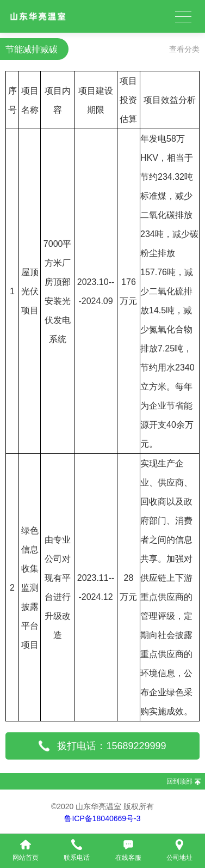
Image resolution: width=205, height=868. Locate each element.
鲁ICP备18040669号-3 (102, 818)
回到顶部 (179, 781)
